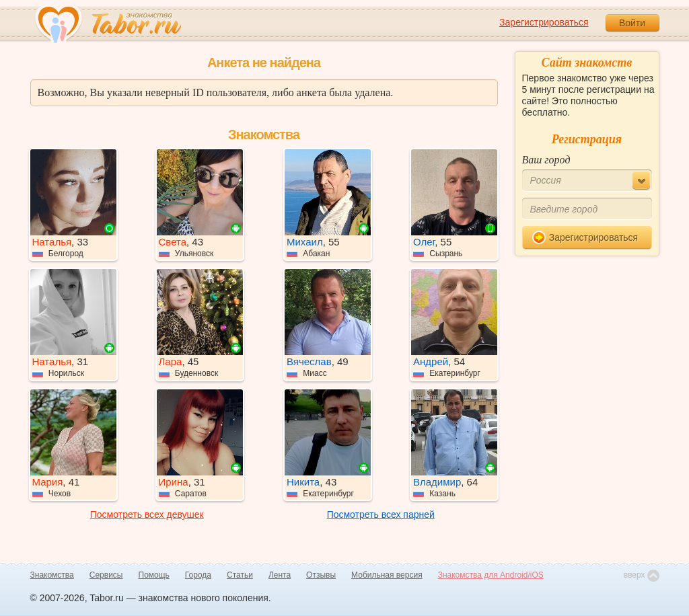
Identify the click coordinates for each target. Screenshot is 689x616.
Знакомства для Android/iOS (491, 575)
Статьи (240, 575)
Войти (632, 23)
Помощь (154, 575)
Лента (280, 575)
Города (198, 575)
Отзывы (321, 575)
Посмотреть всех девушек (147, 514)
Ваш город (546, 160)
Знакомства (52, 575)
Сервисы (106, 575)
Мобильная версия (387, 575)
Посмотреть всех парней (381, 514)
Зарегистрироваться (544, 22)
